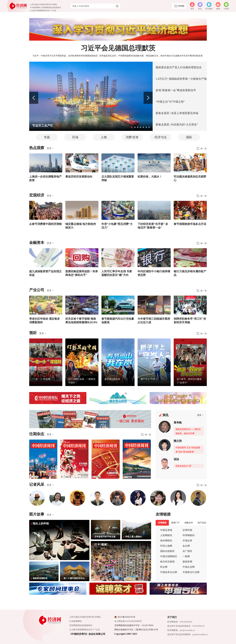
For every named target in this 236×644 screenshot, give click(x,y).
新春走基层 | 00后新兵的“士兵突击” (177, 125)
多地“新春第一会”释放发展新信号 (176, 90)
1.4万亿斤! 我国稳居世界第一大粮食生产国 (181, 79)
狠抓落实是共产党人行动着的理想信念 (179, 67)
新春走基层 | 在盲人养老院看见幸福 (177, 113)
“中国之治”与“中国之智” (170, 102)
